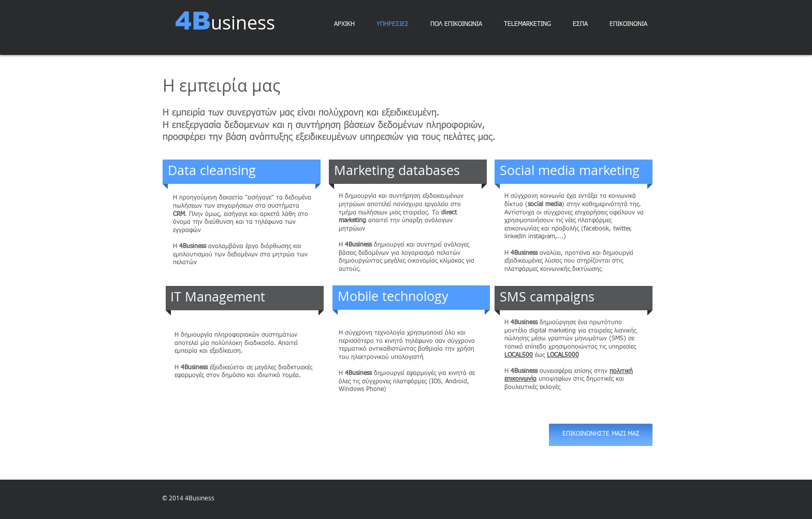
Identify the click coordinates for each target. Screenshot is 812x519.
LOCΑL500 (519, 355)
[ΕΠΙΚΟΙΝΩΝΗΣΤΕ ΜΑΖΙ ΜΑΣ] (601, 435)
